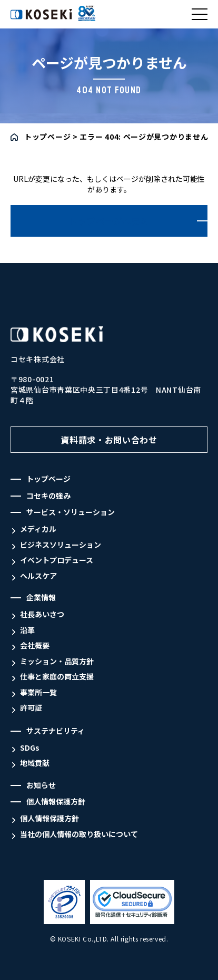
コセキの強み (48, 496)
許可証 (31, 708)
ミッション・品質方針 (57, 661)
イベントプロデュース (57, 560)
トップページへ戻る (109, 221)
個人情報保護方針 (56, 802)
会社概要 (35, 646)
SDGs (30, 748)
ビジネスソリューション (61, 545)
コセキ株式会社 (36, 19)
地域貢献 (35, 763)
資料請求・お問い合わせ (109, 440)
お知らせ (41, 785)
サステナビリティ (56, 731)
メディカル (38, 529)
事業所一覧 (38, 692)
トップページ (47, 137)
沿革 (27, 630)
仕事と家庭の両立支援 (57, 677)
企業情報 (41, 598)
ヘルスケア (38, 576)
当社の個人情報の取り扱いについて (79, 834)
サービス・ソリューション (71, 512)
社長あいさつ (42, 614)
